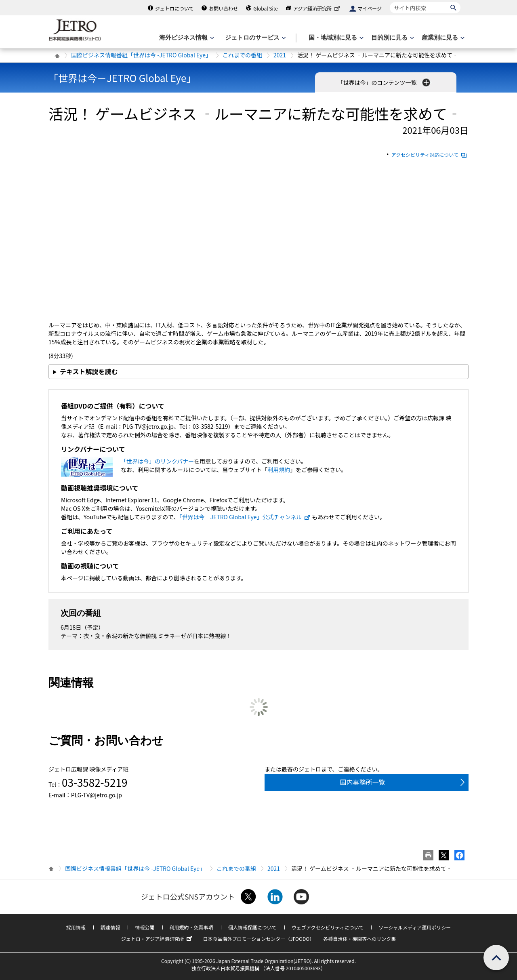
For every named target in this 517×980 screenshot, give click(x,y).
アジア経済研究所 (317, 8)
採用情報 (76, 927)
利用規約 (279, 470)
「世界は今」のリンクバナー (157, 461)
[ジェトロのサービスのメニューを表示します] (255, 38)
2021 (280, 55)
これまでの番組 (242, 55)
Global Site (265, 8)
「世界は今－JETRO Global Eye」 (122, 78)
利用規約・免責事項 (191, 927)
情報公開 (145, 927)
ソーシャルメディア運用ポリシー (415, 927)
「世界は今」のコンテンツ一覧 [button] (384, 82)
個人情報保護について (252, 927)
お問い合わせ (223, 8)
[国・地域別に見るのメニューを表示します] (335, 38)
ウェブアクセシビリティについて (328, 927)
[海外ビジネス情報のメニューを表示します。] (186, 38)
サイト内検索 (390, 2)
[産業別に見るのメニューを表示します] (442, 38)
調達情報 (110, 927)
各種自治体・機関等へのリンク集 (359, 939)
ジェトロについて (174, 8)
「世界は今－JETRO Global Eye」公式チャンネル (245, 517)
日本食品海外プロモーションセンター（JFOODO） (258, 939)
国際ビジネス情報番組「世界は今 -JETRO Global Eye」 (141, 55)
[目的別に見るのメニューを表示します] (392, 38)
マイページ (370, 8)
